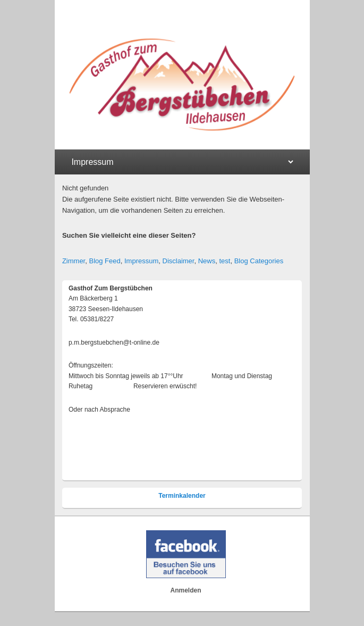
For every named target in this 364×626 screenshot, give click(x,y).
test (225, 261)
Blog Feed (104, 261)
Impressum (141, 261)
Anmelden (186, 590)
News (207, 261)
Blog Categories (259, 261)
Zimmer (74, 261)
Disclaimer (179, 261)
